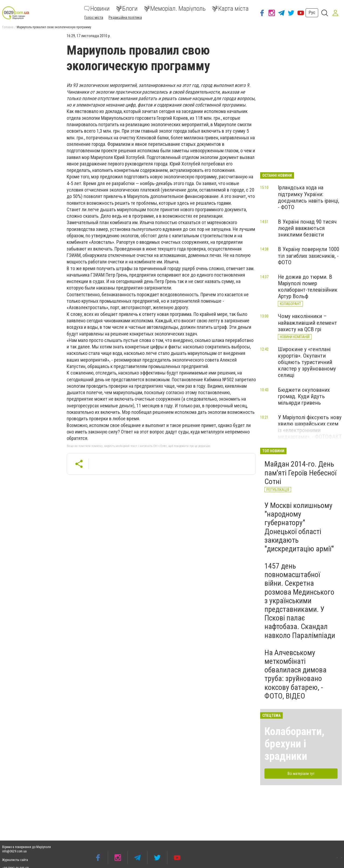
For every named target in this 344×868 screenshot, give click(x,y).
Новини (97, 9)
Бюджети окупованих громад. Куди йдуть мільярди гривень (304, 396)
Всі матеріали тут (301, 774)
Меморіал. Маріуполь (175, 9)
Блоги (127, 9)
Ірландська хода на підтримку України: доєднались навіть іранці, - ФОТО (309, 197)
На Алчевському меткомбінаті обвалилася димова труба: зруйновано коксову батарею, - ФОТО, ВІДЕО (295, 674)
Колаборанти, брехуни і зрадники (294, 744)
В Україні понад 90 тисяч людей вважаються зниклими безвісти (307, 228)
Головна (8, 27)
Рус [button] (312, 13)
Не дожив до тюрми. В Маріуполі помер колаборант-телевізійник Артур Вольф (308, 287)
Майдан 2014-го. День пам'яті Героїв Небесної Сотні (300, 473)
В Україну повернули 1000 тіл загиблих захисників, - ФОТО (309, 256)
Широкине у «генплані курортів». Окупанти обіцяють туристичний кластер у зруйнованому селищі (307, 362)
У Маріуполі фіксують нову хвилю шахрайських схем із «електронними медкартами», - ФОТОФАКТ (310, 427)
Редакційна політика (125, 17)
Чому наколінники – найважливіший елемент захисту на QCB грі (307, 323)
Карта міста (230, 9)
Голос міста (94, 17)
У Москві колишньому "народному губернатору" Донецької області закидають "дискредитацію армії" (299, 527)
